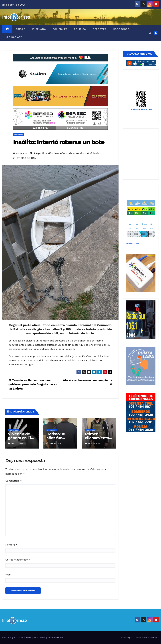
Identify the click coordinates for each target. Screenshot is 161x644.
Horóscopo (121, 29)
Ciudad (21, 29)
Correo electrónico (18, 560)
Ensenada (39, 29)
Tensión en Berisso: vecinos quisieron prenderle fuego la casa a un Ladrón (33, 384)
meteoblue (133, 243)
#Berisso (53, 153)
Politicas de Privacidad (146, 637)
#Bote (64, 153)
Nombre (11, 545)
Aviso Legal (127, 637)
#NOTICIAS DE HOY (25, 158)
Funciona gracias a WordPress (17, 637)
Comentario (14, 481)
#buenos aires (77, 153)
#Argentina (40, 153)
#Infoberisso (95, 153)
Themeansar (57, 637)
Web (8, 575)
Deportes (99, 29)
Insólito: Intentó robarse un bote (59, 142)
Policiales (60, 29)
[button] (150, 33)
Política (80, 29)
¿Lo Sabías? (14, 37)
